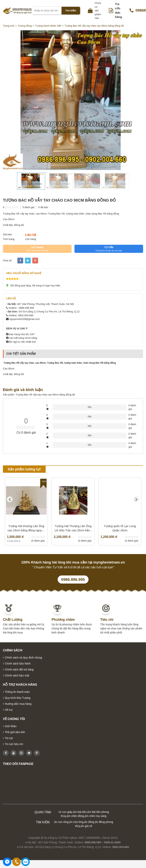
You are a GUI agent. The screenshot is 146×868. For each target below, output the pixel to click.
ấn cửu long (76, 822)
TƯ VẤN (109, 249)
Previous (10, 499)
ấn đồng (89, 822)
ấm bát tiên (80, 812)
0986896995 (26, 862)
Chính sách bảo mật (17, 675)
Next (136, 499)
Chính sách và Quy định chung (23, 658)
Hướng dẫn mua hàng (18, 704)
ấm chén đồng (75, 816)
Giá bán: (8, 234)
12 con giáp (65, 812)
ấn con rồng (61, 822)
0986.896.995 (73, 580)
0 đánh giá (28, 207)
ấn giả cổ (87, 826)
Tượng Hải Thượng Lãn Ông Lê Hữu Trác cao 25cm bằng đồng (73, 529)
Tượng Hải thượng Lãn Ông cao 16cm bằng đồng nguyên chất (26, 529)
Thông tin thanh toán (17, 692)
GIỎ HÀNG (37, 249)
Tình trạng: (9, 239)
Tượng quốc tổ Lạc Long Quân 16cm (120, 528)
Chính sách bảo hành (18, 664)
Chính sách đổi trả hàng (19, 670)
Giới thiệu (11, 726)
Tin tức (9, 738)
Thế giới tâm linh (15, 732)
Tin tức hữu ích (14, 744)
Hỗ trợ (9, 710)
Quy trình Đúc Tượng (18, 698)
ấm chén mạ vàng (96, 816)
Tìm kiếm (71, 11)
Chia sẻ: (7, 260)
